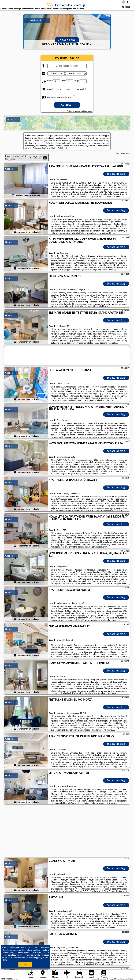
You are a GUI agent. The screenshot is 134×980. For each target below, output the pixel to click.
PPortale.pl (14, 979)
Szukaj (67, 105)
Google (6, 950)
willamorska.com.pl (67, 5)
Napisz (131, 979)
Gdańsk (9, 169)
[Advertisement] (67, 831)
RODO (5, 960)
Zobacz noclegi (116, 174)
